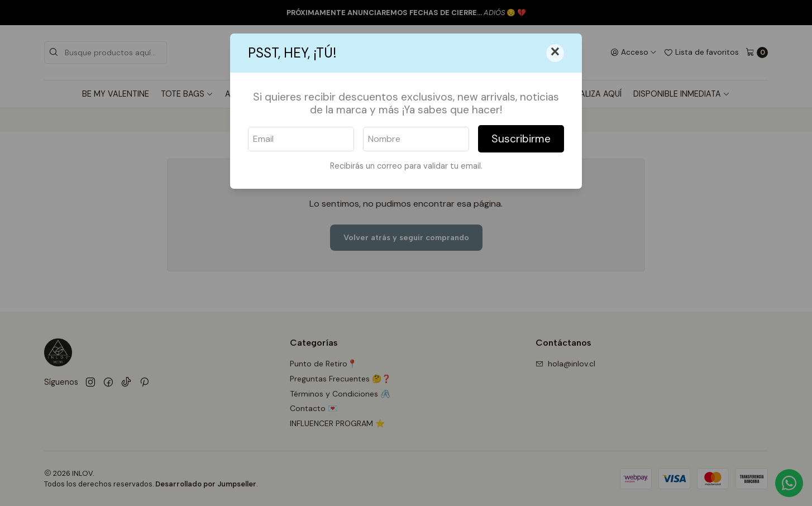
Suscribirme (521, 139)
